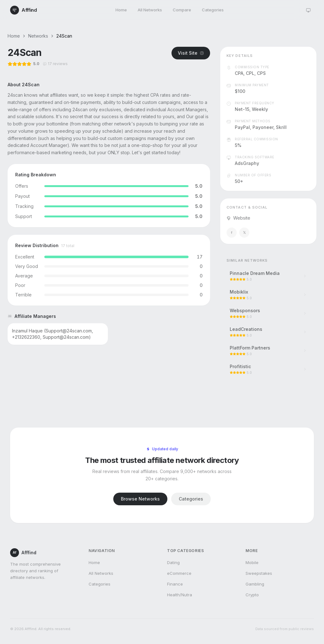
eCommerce (179, 573)
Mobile (252, 562)
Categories (213, 10)
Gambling (255, 584)
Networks (38, 36)
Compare (182, 10)
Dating (173, 562)
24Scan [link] (64, 36)
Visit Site (191, 53)
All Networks (150, 10)
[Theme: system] (308, 10)
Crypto (252, 595)
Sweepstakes (259, 573)
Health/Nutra (180, 595)
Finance (175, 584)
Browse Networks (140, 499)
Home (121, 10)
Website (238, 218)
